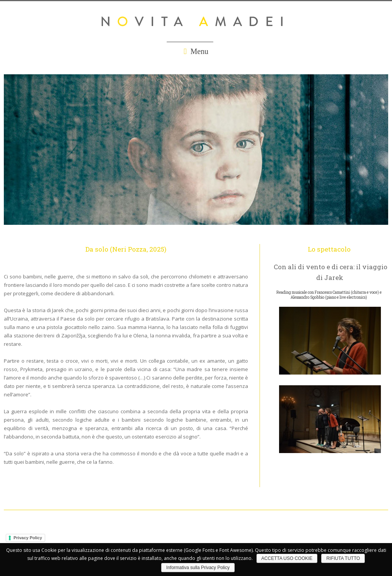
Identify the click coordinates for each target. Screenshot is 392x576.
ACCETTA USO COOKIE (287, 558)
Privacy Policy (28, 538)
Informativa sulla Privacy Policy (198, 568)
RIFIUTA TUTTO (343, 558)
